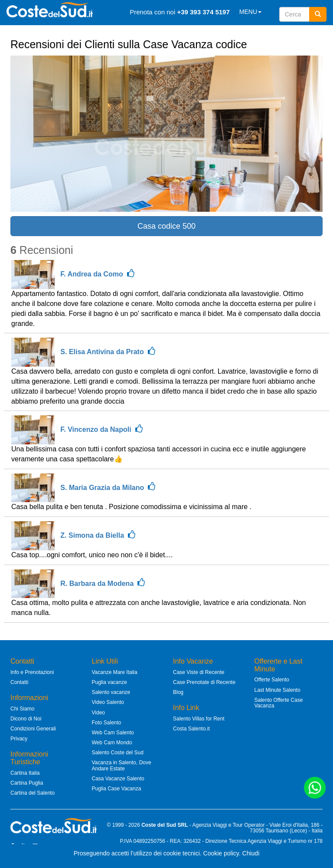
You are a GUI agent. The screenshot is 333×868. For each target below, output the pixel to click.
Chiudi (251, 853)
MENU (250, 12)
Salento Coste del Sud (118, 753)
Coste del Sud (159, 825)
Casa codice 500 (166, 226)
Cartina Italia (25, 773)
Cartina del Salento (33, 793)
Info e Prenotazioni (32, 672)
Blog (178, 692)
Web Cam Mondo (112, 743)
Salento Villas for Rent (199, 719)
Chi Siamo (22, 709)
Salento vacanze (111, 692)
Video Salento (108, 702)
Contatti (19, 682)
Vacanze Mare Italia (115, 672)
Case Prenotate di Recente (204, 682)
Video (98, 713)
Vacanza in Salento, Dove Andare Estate (122, 765)
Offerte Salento (272, 680)
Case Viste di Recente (199, 672)
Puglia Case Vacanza (117, 789)
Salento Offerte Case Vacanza (279, 703)
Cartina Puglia (27, 783)
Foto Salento (107, 723)
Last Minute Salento (277, 690)
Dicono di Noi (26, 719)
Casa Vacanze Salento (118, 779)
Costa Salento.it (191, 729)
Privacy (19, 739)
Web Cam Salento (113, 733)
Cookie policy (221, 853)
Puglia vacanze (109, 682)
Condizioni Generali (33, 729)
